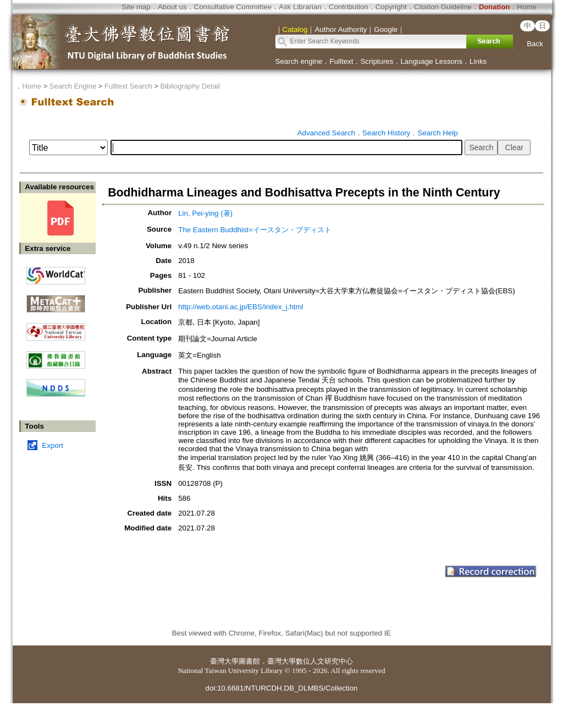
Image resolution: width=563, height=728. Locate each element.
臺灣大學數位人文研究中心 (310, 661)
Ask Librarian (300, 7)
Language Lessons (431, 61)
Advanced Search (326, 133)
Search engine (299, 61)
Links (478, 61)
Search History (386, 133)
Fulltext (341, 61)
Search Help (437, 133)
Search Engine (73, 86)
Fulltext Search (128, 86)
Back (535, 44)
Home (527, 7)
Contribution (349, 7)
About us (172, 7)
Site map (136, 7)
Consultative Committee (233, 7)
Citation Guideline (443, 7)
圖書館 (249, 661)
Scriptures (377, 61)
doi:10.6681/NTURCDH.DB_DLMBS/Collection (281, 688)
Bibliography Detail (190, 86)
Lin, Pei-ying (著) (205, 213)
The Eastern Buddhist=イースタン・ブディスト (255, 230)
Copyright (391, 7)
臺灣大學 (224, 661)
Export (53, 445)
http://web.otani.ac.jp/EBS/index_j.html (241, 307)
